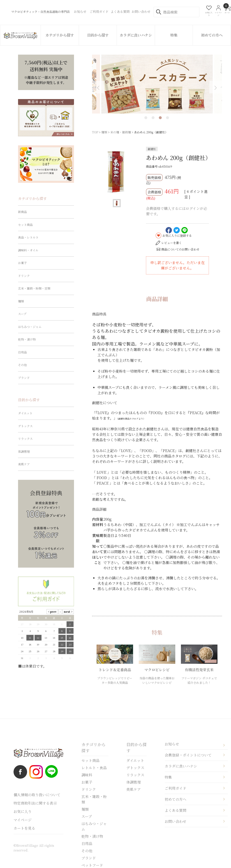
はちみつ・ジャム (30, 327)
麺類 (104, 132)
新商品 (22, 212)
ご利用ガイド (176, 788)
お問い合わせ (176, 821)
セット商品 (25, 225)
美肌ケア (24, 464)
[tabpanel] (155, 84)
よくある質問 (176, 810)
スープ (22, 314)
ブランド (24, 378)
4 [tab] (167, 118)
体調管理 (24, 451)
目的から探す (98, 35)
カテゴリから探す (60, 35)
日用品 (22, 352)
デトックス (25, 426)
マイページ (23, 820)
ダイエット (25, 413)
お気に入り (23, 811)
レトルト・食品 (94, 768)
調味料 (87, 775)
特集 (174, 35)
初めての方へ (212, 35)
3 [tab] (160, 118)
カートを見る (24, 828)
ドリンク (24, 276)
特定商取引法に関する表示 (35, 803)
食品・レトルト (28, 237)
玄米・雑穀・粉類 (94, 799)
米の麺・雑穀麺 (121, 132)
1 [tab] (146, 118)
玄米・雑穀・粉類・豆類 (34, 288)
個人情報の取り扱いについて (37, 795)
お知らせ (172, 744)
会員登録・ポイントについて (188, 755)
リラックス (25, 439)
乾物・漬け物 (27, 339)
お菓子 (22, 263)
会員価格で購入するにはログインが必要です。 (177, 211)
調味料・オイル (28, 250)
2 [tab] (153, 118)
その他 (22, 365)
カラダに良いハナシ (136, 35)
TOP (95, 132)
